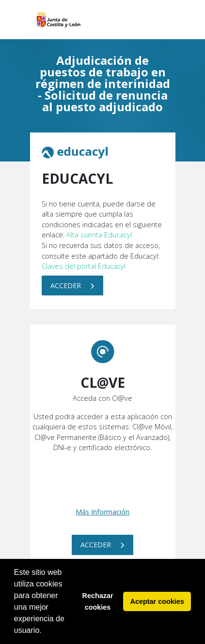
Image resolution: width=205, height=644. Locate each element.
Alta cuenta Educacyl (99, 235)
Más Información (102, 512)
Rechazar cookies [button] (98, 601)
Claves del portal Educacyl (84, 266)
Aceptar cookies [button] (157, 601)
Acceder (72, 285)
